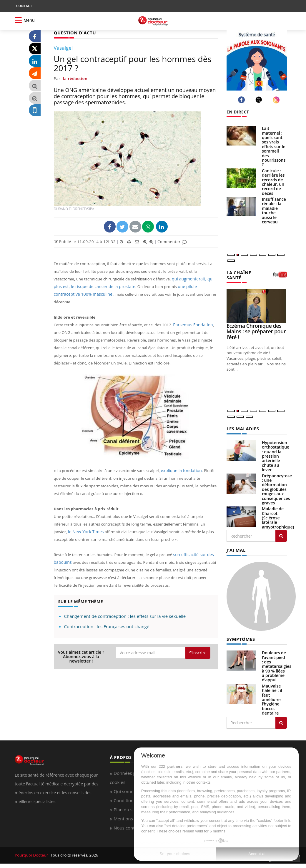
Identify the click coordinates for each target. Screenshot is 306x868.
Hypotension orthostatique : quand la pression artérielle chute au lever (276, 455)
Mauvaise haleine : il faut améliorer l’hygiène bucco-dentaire (272, 698)
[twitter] (260, 100)
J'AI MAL (236, 549)
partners (175, 766)
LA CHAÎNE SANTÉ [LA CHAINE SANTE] (238, 275)
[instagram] (277, 100)
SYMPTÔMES (240, 638)
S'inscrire (198, 645)
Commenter (172, 241)
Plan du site (125, 808)
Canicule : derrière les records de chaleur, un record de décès (273, 182)
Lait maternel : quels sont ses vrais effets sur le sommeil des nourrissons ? (274, 146)
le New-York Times (85, 524)
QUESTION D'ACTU (74, 32)
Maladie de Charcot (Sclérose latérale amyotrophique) (278, 517)
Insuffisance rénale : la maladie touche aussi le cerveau (274, 210)
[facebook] (242, 100)
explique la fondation (180, 463)
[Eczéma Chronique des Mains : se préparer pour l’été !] (257, 305)
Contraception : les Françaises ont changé (107, 618)
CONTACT (24, 6)
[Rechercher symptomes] (281, 721)
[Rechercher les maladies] (281, 535)
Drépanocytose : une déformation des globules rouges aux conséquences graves (277, 488)
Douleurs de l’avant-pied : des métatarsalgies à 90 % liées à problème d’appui (277, 665)
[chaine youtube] (280, 276)
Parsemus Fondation (192, 317)
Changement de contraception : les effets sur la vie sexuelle (125, 608)
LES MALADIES (242, 428)
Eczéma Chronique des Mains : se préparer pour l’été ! (256, 331)
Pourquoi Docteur (31, 854)
